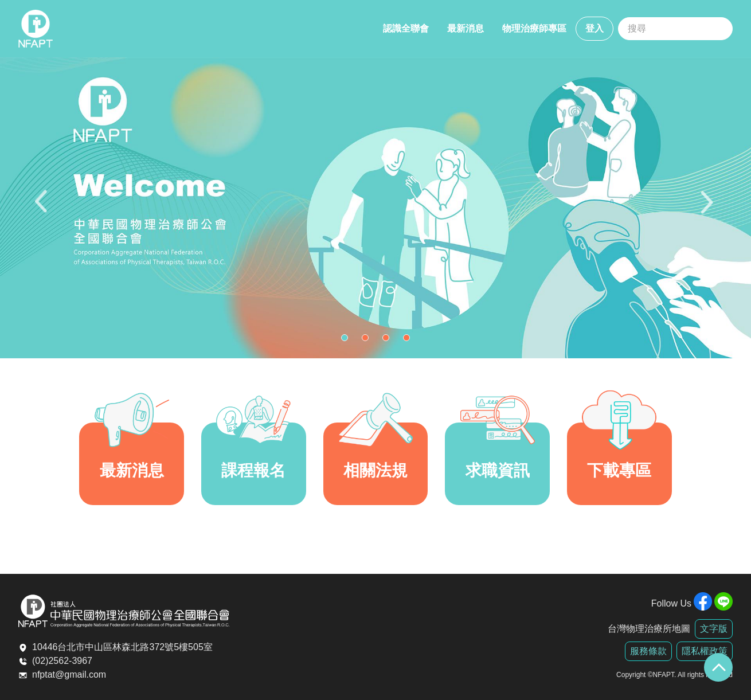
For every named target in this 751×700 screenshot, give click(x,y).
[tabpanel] (375, 208)
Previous (43, 208)
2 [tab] (368, 341)
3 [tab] (389, 341)
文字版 (714, 629)
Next (708, 208)
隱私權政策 (705, 651)
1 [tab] (347, 341)
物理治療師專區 (534, 28)
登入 (594, 28)
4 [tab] (409, 341)
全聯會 (36, 29)
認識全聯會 (406, 28)
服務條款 (648, 651)
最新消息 (466, 28)
